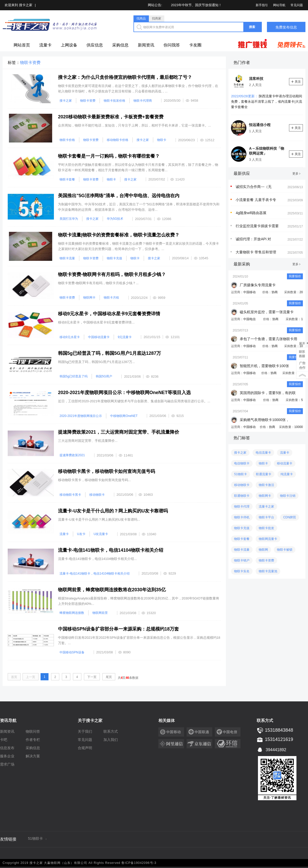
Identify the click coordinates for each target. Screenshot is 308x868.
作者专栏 (33, 740)
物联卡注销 (288, 496)
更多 (296, 174)
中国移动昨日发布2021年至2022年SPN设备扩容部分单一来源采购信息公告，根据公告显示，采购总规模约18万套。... (139, 640)
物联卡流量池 (268, 571)
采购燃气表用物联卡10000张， (264, 420)
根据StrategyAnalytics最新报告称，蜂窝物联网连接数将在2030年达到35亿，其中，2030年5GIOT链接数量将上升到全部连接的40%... (139, 601)
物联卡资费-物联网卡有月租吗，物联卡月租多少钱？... (98, 283)
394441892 (271, 750)
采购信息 (120, 45)
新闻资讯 (146, 45)
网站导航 (279, 5)
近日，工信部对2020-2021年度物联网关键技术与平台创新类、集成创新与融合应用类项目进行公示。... (134, 401)
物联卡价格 (67, 140)
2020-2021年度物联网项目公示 (81, 416)
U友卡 (81, 534)
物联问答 (33, 731)
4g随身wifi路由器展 (251, 213)
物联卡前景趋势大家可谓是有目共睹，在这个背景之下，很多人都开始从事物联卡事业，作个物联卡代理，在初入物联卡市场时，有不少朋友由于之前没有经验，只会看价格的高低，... (138, 89)
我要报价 (295, 276)
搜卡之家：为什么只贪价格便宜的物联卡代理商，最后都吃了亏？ (125, 77)
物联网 (263, 550)
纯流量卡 (287, 474)
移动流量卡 (285, 463)
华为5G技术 (115, 219)
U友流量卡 (101, 534)
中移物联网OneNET (124, 416)
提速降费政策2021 (72, 455)
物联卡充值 (114, 258)
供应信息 (95, 45)
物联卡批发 (266, 528)
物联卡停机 (242, 517)
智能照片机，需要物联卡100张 (264, 366)
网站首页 (22, 45)
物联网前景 (100, 613)
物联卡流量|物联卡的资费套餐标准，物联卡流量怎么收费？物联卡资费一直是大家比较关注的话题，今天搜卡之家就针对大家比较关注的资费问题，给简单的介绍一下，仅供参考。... (138, 246)
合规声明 (85, 748)
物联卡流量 (67, 258)
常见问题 (297, 5)
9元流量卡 (125, 337)
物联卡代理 (242, 507)
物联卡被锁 (285, 550)
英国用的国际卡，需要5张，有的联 (268, 393)
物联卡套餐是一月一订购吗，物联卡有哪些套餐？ (109, 156)
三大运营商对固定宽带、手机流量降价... (88, 441)
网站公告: (155, 5)
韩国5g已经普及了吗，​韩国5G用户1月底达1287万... (97, 362)
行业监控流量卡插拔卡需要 (257, 226)
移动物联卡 (97, 495)
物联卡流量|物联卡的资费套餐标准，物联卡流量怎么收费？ (119, 235)
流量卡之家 (266, 507)
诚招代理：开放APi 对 (253, 239)
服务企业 (7, 756)
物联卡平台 (266, 517)
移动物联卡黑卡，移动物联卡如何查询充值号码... (94, 480)
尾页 (109, 677)
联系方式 (111, 731)
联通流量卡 (264, 474)
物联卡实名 (242, 571)
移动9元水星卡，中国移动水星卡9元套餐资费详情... (96, 322)
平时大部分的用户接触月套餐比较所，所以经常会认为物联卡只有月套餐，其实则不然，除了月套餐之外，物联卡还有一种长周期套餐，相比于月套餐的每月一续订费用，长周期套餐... (138, 167)
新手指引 (262, 5)
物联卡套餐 (67, 179)
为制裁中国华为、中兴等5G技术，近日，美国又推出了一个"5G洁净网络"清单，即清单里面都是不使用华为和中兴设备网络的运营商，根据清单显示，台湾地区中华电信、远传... (139, 207)
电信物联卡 (242, 463)
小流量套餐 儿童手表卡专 (256, 200)
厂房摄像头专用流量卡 (258, 285)
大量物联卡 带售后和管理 (256, 252)
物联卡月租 (111, 298)
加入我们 (111, 740)
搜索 (252, 27)
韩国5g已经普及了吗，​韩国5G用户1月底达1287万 (109, 353)
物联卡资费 (88, 101)
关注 (296, 82)
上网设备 (69, 45)
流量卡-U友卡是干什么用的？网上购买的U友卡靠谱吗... (99, 519)
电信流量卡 (263, 453)
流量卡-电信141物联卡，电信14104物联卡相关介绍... (97, 559)
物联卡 (162, 140)
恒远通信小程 (260, 125)
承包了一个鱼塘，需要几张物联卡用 (268, 339)
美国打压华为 (69, 219)
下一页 (92, 677)
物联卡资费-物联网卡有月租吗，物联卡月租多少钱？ (112, 274)
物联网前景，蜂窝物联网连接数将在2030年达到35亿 (112, 590)
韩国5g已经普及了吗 (74, 376)
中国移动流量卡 (99, 337)
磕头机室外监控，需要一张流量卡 (267, 312)
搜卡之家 (26, 5)
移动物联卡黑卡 (70, 495)
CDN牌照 (290, 517)
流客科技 (256, 79)
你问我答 (172, 45)
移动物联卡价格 (118, 140)
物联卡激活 (266, 485)
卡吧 (4, 740)
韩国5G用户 (104, 376)
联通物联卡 (242, 496)
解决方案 (33, 756)
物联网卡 (89, 298)
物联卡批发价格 (114, 101)
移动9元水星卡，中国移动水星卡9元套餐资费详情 (109, 314)
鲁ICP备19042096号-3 (139, 863)
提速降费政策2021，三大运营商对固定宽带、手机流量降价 (119, 432)
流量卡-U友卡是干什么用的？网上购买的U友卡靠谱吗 (113, 511)
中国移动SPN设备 (72, 652)
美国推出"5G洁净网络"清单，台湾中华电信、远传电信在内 (119, 196)
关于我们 (85, 731)
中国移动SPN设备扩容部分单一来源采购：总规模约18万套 (118, 629)
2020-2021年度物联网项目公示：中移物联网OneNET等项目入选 (124, 393)
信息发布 (7, 748)
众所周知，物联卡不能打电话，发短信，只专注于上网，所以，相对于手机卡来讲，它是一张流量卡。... (134, 125)
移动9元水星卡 (70, 337)
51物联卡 (240, 474)
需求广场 (7, 764)
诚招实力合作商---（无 (254, 187)
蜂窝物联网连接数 (72, 613)
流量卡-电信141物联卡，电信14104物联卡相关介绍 (111, 550)
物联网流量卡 (268, 539)
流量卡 (45, 45)
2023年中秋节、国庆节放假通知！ (196, 5)
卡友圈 (195, 45)
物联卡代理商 (143, 101)
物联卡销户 (242, 560)
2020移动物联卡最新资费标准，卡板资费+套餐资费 (111, 117)
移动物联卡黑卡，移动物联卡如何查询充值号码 (107, 471)
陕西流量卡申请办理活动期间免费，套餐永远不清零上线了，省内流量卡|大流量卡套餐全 (267, 102)
